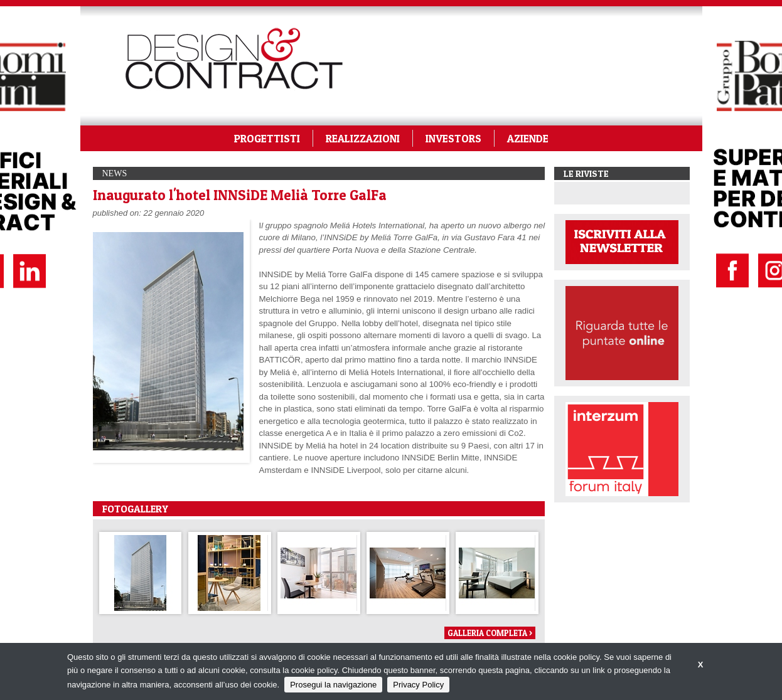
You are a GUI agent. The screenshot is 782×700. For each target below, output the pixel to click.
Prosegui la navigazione (333, 685)
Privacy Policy (418, 685)
